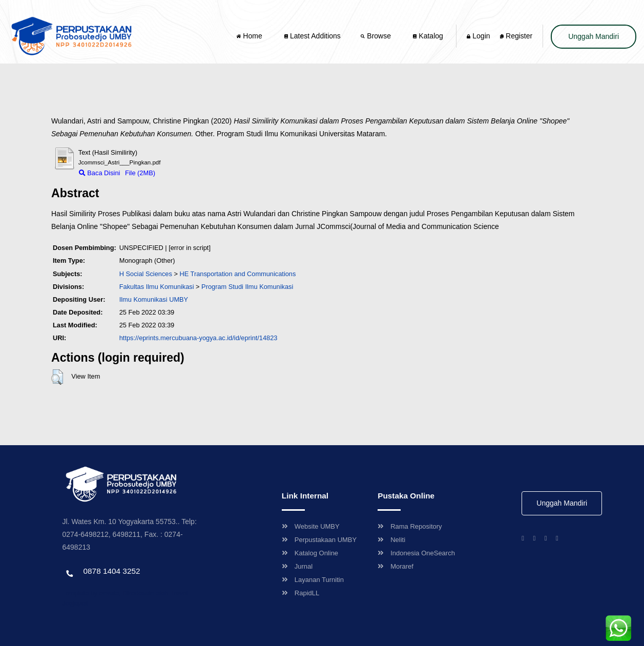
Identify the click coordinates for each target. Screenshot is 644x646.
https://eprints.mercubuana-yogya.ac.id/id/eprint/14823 (199, 338)
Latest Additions (313, 36)
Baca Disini (100, 173)
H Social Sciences (146, 274)
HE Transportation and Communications (237, 274)
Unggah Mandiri (594, 36)
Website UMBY (311, 526)
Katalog (428, 36)
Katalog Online (310, 553)
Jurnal (297, 566)
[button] (57, 377)
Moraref (396, 566)
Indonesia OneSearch (416, 553)
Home (250, 36)
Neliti (391, 540)
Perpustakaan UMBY (319, 540)
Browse (377, 36)
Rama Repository (410, 526)
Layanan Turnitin (313, 580)
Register (516, 36)
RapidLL (300, 593)
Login (478, 36)
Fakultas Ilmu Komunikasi (157, 287)
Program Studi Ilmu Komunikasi (247, 287)
